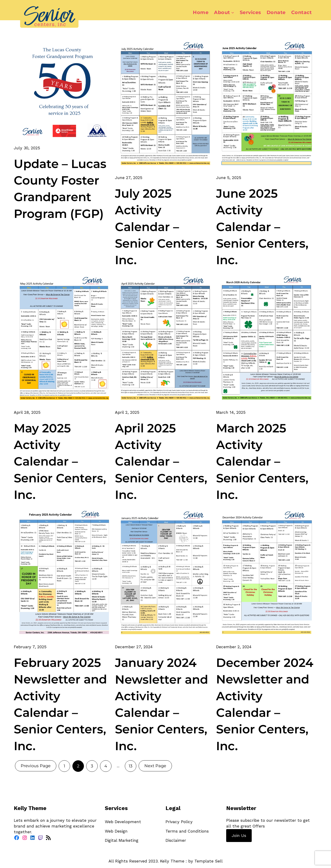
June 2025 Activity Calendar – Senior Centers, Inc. (262, 227)
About (222, 12)
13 (131, 766)
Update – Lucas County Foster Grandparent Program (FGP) (60, 189)
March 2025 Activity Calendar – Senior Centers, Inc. (262, 461)
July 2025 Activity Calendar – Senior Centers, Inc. (161, 227)
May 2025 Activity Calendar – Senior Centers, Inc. (60, 461)
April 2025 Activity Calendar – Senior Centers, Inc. (161, 461)
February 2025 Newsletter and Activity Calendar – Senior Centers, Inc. (60, 704)
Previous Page (36, 766)
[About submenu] (233, 12)
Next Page (155, 766)
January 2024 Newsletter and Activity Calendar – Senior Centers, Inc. (161, 704)
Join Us (239, 835)
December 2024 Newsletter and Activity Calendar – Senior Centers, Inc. (265, 704)
